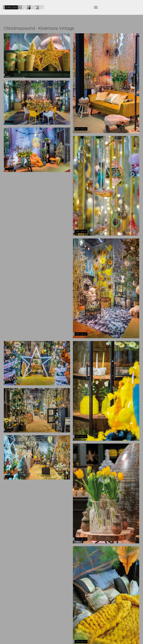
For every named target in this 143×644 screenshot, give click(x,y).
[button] (96, 7)
